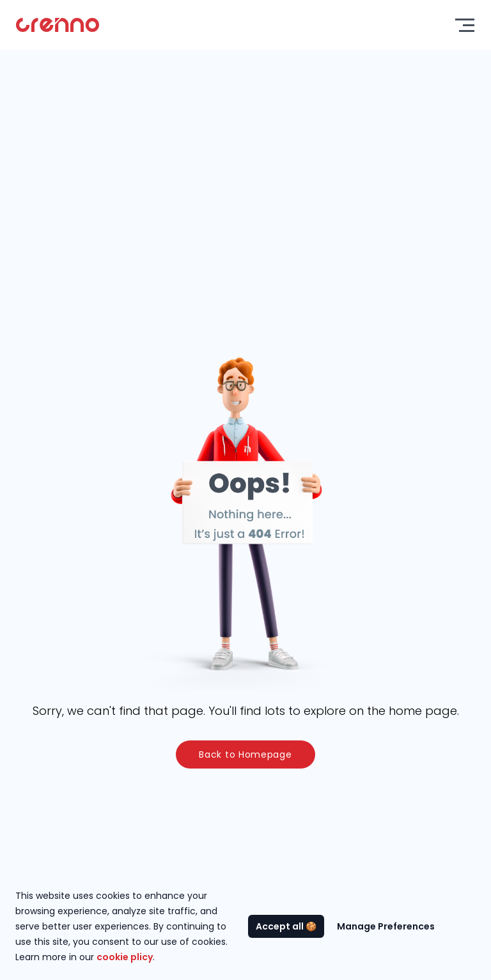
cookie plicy (125, 957)
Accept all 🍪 (286, 926)
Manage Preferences (386, 926)
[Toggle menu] (465, 25)
